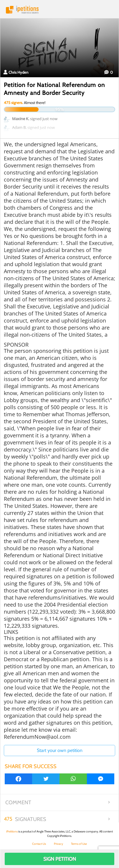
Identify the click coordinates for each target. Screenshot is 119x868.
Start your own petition (60, 750)
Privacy (58, 844)
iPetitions (59, 10)
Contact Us (39, 844)
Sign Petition (60, 859)
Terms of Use (79, 844)
